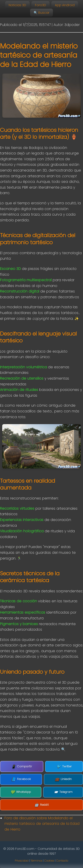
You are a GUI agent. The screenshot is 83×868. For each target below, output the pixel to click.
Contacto (62, 861)
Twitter (64, 767)
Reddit (41, 805)
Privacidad (22, 861)
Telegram (63, 792)
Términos (36, 861)
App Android (65, 5)
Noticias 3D (17, 5)
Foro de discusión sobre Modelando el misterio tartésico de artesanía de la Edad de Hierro (42, 824)
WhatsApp (21, 792)
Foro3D (41, 5)
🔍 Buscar (41, 13)
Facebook (21, 779)
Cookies (49, 861)
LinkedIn (63, 779)
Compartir (22, 767)
